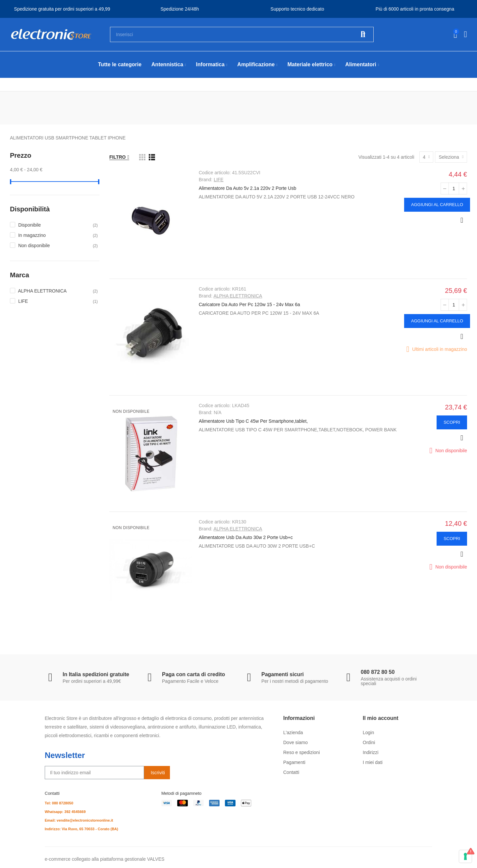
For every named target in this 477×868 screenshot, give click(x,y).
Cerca (363, 34)
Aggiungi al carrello (437, 205)
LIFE (219, 180)
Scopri (452, 422)
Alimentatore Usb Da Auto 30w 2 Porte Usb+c (246, 537)
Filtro (118, 157)
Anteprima (462, 220)
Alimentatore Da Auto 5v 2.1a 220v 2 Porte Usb (247, 188)
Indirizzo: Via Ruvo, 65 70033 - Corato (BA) (81, 829)
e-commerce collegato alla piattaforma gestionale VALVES (105, 859)
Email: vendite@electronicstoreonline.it (79, 820)
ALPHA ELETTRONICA (238, 296)
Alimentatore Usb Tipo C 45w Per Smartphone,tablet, (253, 421)
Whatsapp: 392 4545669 (65, 812)
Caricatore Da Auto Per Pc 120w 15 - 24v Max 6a (249, 304)
